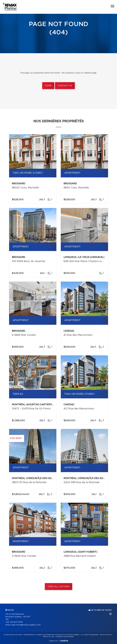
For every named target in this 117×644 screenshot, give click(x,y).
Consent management (65, 637)
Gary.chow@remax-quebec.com (26, 625)
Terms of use (48, 637)
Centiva (64, 641)
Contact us (65, 86)
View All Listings (58, 587)
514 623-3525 (16, 622)
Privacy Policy (106, 635)
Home (48, 86)
